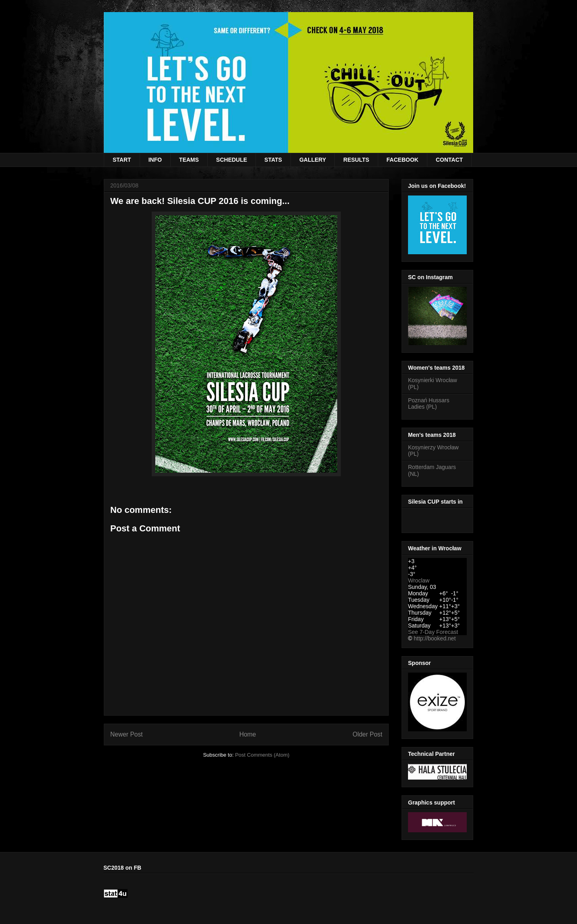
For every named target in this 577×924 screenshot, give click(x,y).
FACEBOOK (403, 160)
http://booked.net (435, 638)
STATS (273, 160)
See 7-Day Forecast (433, 632)
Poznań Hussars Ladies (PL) (429, 404)
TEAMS (189, 160)
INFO (155, 160)
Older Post (367, 734)
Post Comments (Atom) (262, 755)
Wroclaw (419, 580)
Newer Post (127, 734)
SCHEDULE (232, 160)
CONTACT (449, 160)
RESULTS (356, 160)
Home (248, 734)
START (122, 160)
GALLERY (313, 160)
